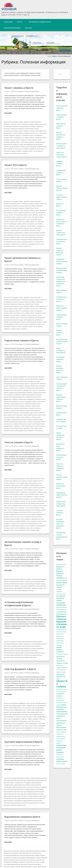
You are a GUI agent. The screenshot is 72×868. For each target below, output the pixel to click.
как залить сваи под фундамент (13, 685)
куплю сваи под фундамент (31, 687)
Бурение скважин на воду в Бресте (62, 188)
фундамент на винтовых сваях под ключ (31, 694)
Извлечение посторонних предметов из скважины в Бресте (61, 281)
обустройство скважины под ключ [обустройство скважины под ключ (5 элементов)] (61, 677)
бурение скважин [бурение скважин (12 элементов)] (61, 618)
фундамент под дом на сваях (19, 698)
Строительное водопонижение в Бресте (62, 495)
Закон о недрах (23, 826)
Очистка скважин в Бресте (19, 422)
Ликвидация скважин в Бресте (60, 359)
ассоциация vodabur (16, 122)
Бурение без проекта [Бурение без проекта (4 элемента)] (61, 565)
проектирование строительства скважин (26, 145)
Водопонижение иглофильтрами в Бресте (62, 270)
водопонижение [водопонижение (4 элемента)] (63, 632)
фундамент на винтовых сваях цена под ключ (17, 696)
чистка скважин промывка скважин (21, 486)
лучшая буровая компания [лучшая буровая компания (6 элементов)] (60, 650)
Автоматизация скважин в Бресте (61, 457)
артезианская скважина (17, 815)
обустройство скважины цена (22, 374)
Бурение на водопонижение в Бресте (62, 308)
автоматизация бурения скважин (20, 554)
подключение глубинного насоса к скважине (17, 384)
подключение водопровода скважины (34, 376)
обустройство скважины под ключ (19, 372)
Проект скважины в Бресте (19, 88)
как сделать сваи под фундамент (13, 687)
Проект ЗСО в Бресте (16, 161)
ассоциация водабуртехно (18, 363)
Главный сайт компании (64, 861)
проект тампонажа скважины (33, 139)
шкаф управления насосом (24, 565)
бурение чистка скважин (38, 460)
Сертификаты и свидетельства (40, 22)
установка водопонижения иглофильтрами (26, 625)
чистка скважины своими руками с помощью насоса (19, 501)
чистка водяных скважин (25, 477)
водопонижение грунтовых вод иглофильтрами (17, 748)
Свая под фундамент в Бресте (20, 641)
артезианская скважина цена (30, 817)
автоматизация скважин (16, 558)
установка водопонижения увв (26, 627)
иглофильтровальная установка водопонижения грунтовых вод (22, 620)
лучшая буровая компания (25, 469)
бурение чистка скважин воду (12, 462)
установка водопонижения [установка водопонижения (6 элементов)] (62, 761)
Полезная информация (12, 28)
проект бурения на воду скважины (24, 130)
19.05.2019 (13, 583)
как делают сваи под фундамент (37, 683)
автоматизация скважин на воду (33, 558)
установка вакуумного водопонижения (26, 622)
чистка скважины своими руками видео (35, 499)
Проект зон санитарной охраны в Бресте (62, 155)
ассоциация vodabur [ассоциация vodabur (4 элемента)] (61, 594)
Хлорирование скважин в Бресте (61, 173)
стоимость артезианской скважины (33, 835)
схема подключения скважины (19, 408)
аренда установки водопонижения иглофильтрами (25, 616)
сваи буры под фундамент (35, 690)
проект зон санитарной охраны (19, 208)
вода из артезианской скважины (13, 824)
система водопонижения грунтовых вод (25, 761)
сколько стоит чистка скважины (36, 473)
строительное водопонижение (21, 765)
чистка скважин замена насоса (25, 482)
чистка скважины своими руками (13, 499)
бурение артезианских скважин (21, 820)
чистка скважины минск (21, 497)
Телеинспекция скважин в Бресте (61, 317)
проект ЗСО (18, 215)
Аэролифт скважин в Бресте (60, 164)
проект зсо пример (27, 215)
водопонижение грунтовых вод (38, 746)
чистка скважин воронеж (26, 480)
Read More (8, 113)
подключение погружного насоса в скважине (17, 391)
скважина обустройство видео (21, 404)
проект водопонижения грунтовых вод (26, 759)
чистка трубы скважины (31, 503)
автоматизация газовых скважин (19, 556)
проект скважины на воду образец (35, 219)
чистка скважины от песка (37, 497)
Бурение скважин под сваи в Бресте (61, 233)
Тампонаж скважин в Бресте (60, 513)
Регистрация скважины (16, 835)
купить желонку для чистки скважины (21, 467)
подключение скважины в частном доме (30, 393)
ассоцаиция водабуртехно (18, 675)
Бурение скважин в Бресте (60, 333)
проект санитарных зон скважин (37, 135)
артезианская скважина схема (12, 817)
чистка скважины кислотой (21, 492)
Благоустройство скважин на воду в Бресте (61, 146)
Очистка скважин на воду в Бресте (62, 477)
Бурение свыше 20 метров (39, 822)
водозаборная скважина (30, 824)
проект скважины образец (16, 139)
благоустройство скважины (34, 363)
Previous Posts (8, 852)
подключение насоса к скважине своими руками (24, 387)
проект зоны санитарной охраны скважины (23, 133)
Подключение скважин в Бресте (21, 327)
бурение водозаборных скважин (22, 822)
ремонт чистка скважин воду (17, 473)
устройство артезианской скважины (21, 839)
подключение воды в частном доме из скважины (18, 378)
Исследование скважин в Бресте (61, 213)
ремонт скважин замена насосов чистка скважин (22, 471)
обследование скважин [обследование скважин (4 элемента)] (62, 654)
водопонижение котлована (11, 752)
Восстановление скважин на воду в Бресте (62, 342)
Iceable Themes (16, 865)
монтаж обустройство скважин (27, 365)
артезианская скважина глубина (34, 815)
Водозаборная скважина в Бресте (22, 781)
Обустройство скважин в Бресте (61, 126)
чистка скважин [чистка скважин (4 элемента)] (61, 764)
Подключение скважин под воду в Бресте (61, 504)
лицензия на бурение (16, 828)
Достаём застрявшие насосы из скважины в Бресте (60, 524)
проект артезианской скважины (29, 128)
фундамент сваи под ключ (35, 698)
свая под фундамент (13, 694)
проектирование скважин (25, 143)
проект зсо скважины (40, 215)
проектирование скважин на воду (29, 226)
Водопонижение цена (23, 755)
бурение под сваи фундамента (32, 677)
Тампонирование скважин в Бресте (62, 117)
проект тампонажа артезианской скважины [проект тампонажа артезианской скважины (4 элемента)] (61, 741)
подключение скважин (37, 391)
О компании (8, 22)
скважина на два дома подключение (14, 402)
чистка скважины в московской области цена (21, 488)
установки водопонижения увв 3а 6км (33, 629)
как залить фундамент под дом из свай (34, 685)
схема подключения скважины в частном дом (20, 410)
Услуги (19, 22)
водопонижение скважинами (28, 752)
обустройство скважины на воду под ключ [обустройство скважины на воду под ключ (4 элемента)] (62, 668)
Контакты (28, 28)
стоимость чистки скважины (12, 475)
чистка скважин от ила (29, 484)
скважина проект (33, 148)
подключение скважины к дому (13, 395)
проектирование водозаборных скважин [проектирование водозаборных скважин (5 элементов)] (61, 723)
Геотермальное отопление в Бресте (61, 299)
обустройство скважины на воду (20, 367)
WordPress (30, 863)
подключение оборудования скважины (33, 389)
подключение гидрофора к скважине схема (30, 382)
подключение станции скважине (18, 397)
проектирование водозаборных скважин (34, 223)
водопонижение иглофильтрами (32, 750)
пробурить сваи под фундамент (18, 690)
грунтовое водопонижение (37, 755)
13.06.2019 (13, 91)
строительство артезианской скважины (15, 837)
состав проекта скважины (11, 234)
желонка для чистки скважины (30, 462)
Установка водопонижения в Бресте (62, 197)
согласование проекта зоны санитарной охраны (33, 232)
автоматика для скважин (11, 561)
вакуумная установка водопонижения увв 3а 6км (29, 618)
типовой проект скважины (23, 150)
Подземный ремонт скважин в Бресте (62, 261)
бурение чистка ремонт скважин (21, 460)
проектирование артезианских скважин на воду (17, 141)
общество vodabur (20, 126)
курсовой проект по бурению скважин (15, 124)
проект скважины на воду (22, 137)
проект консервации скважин (19, 135)
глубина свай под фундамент (24, 681)
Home (49, 56)
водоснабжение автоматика (21, 563)
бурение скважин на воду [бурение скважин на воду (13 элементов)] (62, 624)
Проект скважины (9, 137)
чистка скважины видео (25, 490)
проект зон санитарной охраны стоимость (25, 210)
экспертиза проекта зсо (30, 236)
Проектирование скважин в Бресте (62, 108)
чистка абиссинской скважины (30, 475)
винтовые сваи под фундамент (28, 679)
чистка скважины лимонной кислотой (24, 495)
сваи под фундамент (26, 692)
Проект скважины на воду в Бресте (61, 350)
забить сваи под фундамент (19, 683)
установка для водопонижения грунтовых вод (27, 770)
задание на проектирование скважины (34, 122)
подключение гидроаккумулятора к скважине (23, 380)
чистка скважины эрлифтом (15, 503)
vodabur (20, 91)
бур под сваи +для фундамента (35, 675)
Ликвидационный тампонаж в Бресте (62, 242)
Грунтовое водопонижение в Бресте (23, 710)
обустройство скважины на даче (22, 369)
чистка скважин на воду (15, 484)
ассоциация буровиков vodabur (19, 458)
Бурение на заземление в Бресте (61, 486)
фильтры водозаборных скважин (20, 841)
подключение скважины (11, 393)
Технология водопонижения (30, 767)
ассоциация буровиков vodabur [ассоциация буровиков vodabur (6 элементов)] (61, 598)
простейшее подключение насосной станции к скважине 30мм (27, 400)
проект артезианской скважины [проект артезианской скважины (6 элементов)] (61, 707)
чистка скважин (14, 480)
